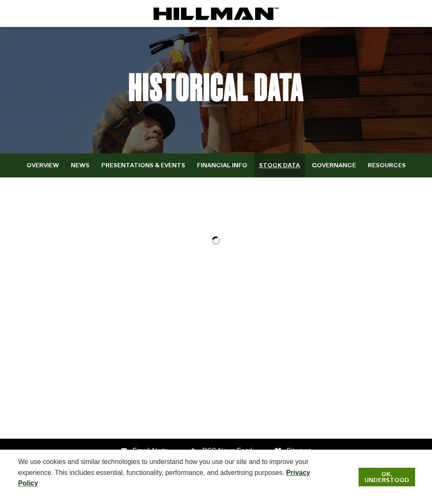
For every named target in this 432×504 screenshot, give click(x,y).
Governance (334, 165)
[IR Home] (216, 13)
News (80, 165)
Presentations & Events (143, 165)
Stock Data (279, 165)
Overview (43, 165)
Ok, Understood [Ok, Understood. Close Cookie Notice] (387, 477)
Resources (387, 165)
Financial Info (222, 165)
